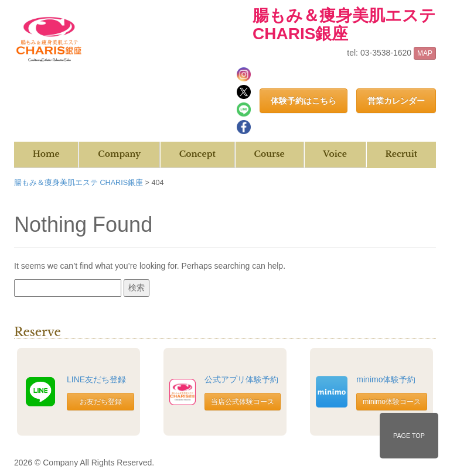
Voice (335, 154)
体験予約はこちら (304, 101)
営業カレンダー (396, 101)
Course (269, 154)
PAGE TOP (409, 436)
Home (46, 154)
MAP (425, 53)
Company (119, 154)
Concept (197, 154)
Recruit (401, 154)
